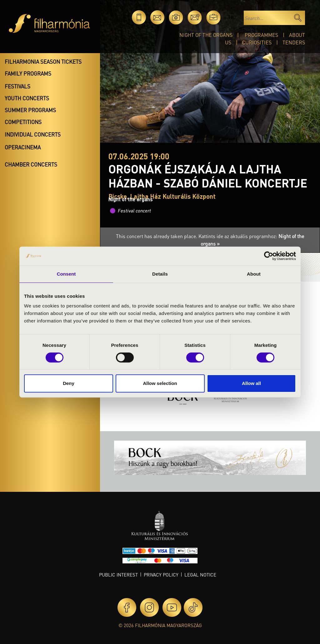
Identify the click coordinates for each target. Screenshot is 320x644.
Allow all (251, 383)
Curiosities (257, 42)
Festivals (17, 86)
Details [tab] (160, 274)
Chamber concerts (31, 164)
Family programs (28, 73)
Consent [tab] (66, 274)
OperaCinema (23, 147)
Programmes (261, 35)
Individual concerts (33, 134)
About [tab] (254, 274)
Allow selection (160, 383)
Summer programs (30, 110)
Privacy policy (161, 575)
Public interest (118, 575)
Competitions (23, 122)
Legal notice (200, 575)
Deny (69, 383)
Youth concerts (27, 98)
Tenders (294, 42)
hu (232, 17)
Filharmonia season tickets (43, 62)
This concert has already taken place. (157, 236)
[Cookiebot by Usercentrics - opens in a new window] (269, 256)
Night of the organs (206, 35)
